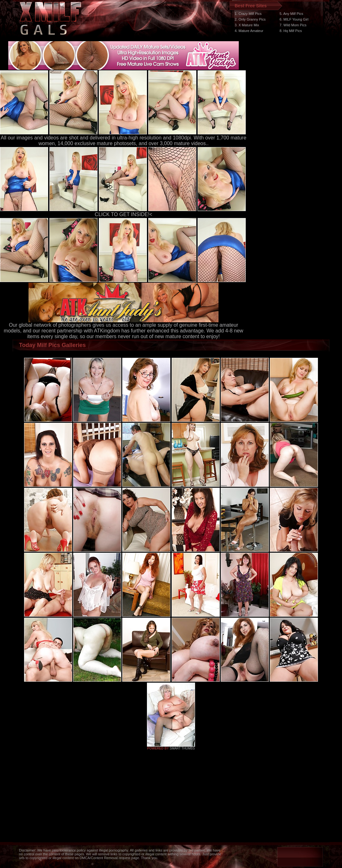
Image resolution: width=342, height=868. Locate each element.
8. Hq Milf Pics (291, 31)
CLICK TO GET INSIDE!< (123, 214)
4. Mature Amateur (249, 31)
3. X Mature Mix (247, 25)
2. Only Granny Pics (250, 19)
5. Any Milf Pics (291, 14)
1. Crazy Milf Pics (248, 14)
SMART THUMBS (182, 748)
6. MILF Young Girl (294, 19)
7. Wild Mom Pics (293, 25)
